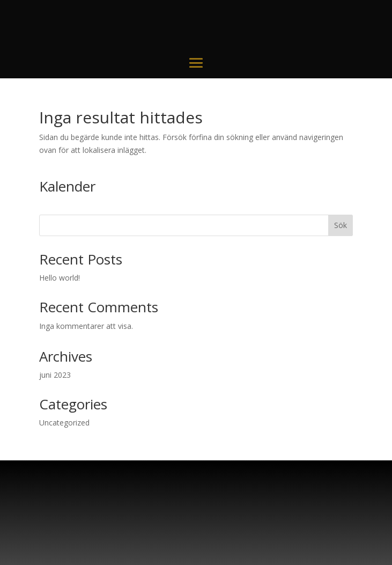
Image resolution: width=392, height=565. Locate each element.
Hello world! (60, 278)
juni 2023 (55, 375)
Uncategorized (64, 423)
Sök (341, 225)
